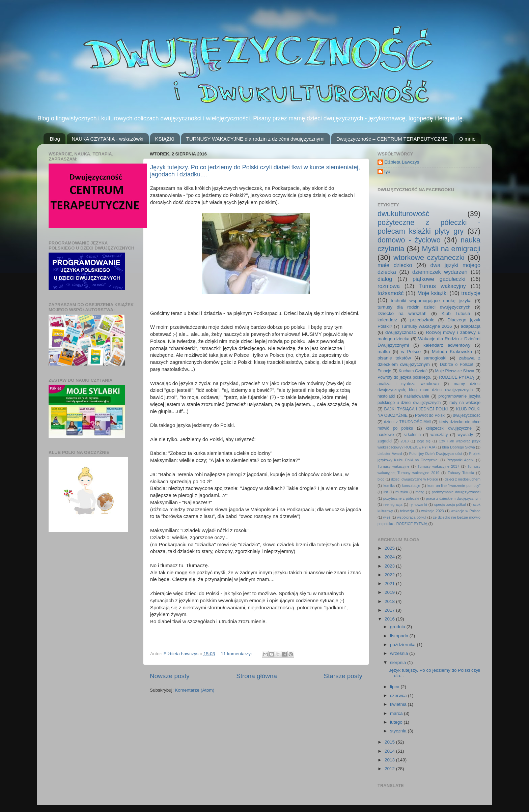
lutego (397, 722)
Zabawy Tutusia (461, 473)
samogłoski (435, 358)
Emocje (384, 371)
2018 (405, 441)
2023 (390, 566)
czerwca (399, 695)
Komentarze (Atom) (194, 690)
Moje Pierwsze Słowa (454, 371)
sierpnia (399, 662)
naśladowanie (417, 396)
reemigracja (393, 504)
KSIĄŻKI (165, 139)
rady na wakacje (465, 403)
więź (387, 517)
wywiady (465, 435)
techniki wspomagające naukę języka (431, 301)
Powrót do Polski (430, 415)
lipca (395, 687)
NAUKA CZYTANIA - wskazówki (108, 139)
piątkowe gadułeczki (439, 279)
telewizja (407, 511)
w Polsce (411, 352)
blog (381, 479)
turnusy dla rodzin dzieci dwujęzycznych (424, 307)
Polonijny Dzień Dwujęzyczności (436, 454)
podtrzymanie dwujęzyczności (456, 492)
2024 (390, 557)
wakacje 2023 (432, 511)
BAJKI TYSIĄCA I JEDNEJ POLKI (416, 409)
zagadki (385, 441)
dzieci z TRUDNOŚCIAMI (407, 422)
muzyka (402, 492)
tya (387, 171)
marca (397, 713)
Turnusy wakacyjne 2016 (427, 326)
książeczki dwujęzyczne (449, 428)
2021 (390, 584)
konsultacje (411, 486)
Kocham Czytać (413, 371)
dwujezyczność (467, 415)
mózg (420, 492)
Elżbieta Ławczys (402, 162)
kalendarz (387, 320)
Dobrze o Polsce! (457, 365)
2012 (390, 769)
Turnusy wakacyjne (393, 466)
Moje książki (433, 293)
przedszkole (422, 320)
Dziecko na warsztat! (402, 313)
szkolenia (412, 435)
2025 (390, 548)
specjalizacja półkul (450, 504)
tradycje (471, 293)
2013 (390, 760)
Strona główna (257, 676)
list (386, 492)
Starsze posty (343, 676)
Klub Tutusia (456, 313)
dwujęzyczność (401, 332)
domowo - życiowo (409, 240)
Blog (55, 139)
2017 (390, 610)
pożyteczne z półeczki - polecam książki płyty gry (429, 227)
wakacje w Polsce (466, 511)
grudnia (398, 627)
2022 (390, 575)
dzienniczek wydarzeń (440, 272)
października (403, 645)
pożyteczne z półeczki (401, 498)
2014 (390, 751)
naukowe (386, 435)
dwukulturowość (403, 214)
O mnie (467, 139)
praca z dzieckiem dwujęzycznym (453, 498)
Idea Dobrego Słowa (458, 447)
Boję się (424, 441)
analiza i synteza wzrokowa (408, 384)
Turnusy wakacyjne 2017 (438, 466)
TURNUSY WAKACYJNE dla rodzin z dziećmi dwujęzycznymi (255, 139)
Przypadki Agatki (461, 460)
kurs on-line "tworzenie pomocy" (454, 486)
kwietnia (399, 704)
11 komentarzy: (237, 654)
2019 (390, 592)
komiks (389, 486)
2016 (390, 619)
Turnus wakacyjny (442, 286)
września (400, 653)
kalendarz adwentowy (447, 345)
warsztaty (439, 435)
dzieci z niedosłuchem (463, 479)
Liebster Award (390, 454)
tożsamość (391, 293)
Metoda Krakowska (452, 352)
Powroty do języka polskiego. (404, 377)
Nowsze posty (170, 676)
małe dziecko (395, 265)
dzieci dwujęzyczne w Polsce (414, 479)
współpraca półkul (412, 517)
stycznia (399, 731)
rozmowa (389, 286)
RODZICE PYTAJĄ (456, 377)
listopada (400, 636)
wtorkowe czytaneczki (429, 257)
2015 (390, 742)
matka (384, 352)
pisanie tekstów (394, 358)
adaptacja (470, 326)
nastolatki (386, 396)
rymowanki (418, 504)
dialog (385, 279)
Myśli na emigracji (451, 249)
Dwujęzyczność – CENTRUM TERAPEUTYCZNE (392, 139)
